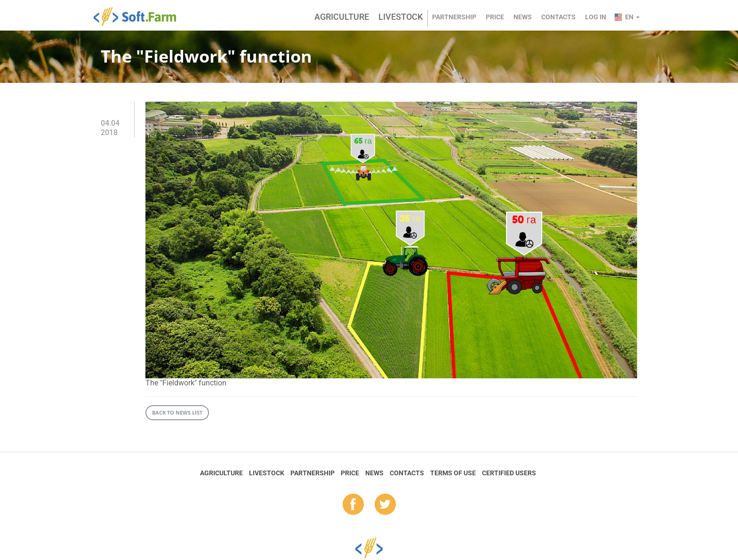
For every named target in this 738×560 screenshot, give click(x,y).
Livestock (401, 17)
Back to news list (177, 412)
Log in (596, 17)
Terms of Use (453, 473)
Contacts (558, 17)
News (523, 17)
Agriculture (342, 17)
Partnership (454, 17)
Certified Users (509, 473)
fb (353, 505)
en (632, 17)
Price (495, 17)
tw (385, 505)
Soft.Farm (140, 16)
